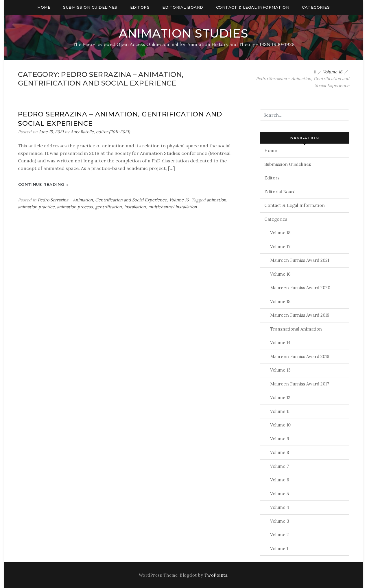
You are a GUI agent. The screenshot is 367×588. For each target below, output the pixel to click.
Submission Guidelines (90, 7)
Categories (316, 7)
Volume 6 (280, 480)
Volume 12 (280, 397)
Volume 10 (280, 425)
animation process (75, 207)
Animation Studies (184, 33)
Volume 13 (280, 370)
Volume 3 (280, 521)
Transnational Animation (296, 329)
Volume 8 (280, 452)
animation (216, 200)
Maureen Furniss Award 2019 (300, 315)
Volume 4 (280, 507)
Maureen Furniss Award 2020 (300, 288)
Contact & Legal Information (253, 7)
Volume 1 (279, 549)
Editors (140, 7)
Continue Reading (43, 184)
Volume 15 (280, 302)
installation (135, 207)
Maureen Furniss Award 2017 (300, 384)
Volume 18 (280, 233)
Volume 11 (280, 411)
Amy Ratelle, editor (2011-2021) (100, 132)
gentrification (108, 207)
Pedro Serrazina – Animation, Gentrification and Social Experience (102, 200)
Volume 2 (280, 535)
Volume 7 (280, 466)
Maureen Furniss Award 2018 (300, 356)
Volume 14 (280, 343)
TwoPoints (216, 575)
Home (44, 7)
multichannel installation (173, 207)
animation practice (36, 207)
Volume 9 (280, 439)
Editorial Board (183, 7)
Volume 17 (280, 247)
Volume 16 (179, 200)
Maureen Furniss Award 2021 (300, 260)
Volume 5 (280, 494)
